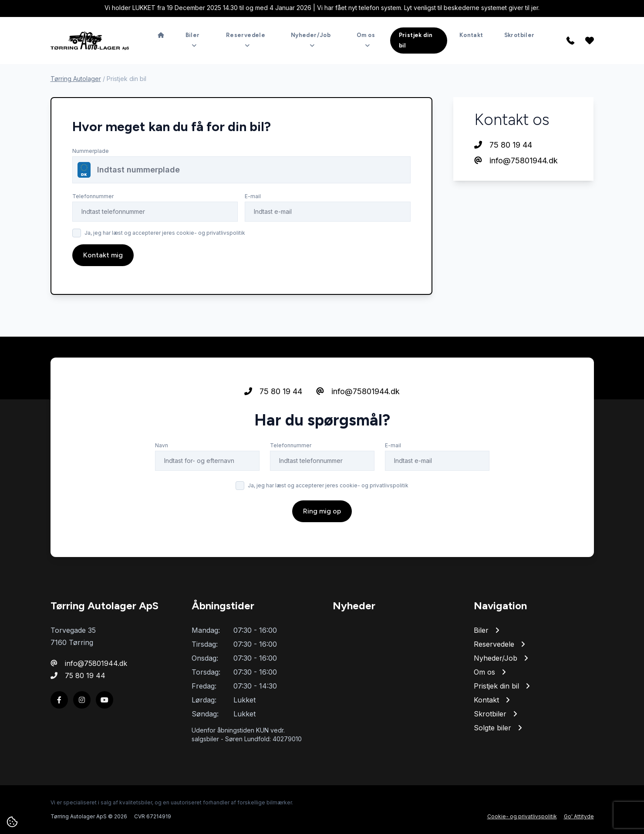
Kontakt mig (103, 255)
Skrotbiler (519, 35)
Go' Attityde (579, 816)
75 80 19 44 (503, 145)
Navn (162, 445)
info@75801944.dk (516, 160)
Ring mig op (322, 511)
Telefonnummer (93, 196)
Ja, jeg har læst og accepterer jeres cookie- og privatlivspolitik (165, 233)
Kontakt (471, 35)
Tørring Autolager (76, 79)
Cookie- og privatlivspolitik (522, 816)
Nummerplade (91, 151)
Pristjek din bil (416, 40)
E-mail (253, 196)
